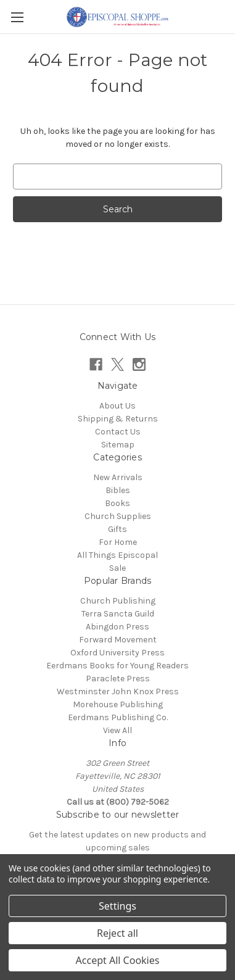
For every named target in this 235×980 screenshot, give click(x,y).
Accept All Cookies (118, 960)
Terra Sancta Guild (118, 614)
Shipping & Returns (118, 419)
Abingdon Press (117, 627)
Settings (117, 906)
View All (117, 730)
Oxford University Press (117, 653)
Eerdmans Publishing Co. (118, 717)
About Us (117, 406)
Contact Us (118, 432)
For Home (118, 542)
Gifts (117, 529)
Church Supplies (118, 516)
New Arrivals (118, 477)
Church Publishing (118, 601)
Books (117, 503)
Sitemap (118, 445)
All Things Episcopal (117, 555)
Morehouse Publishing (118, 704)
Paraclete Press (118, 679)
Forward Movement (118, 640)
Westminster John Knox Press (118, 691)
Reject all (117, 933)
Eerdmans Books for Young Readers (117, 666)
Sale (117, 568)
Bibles (118, 490)
